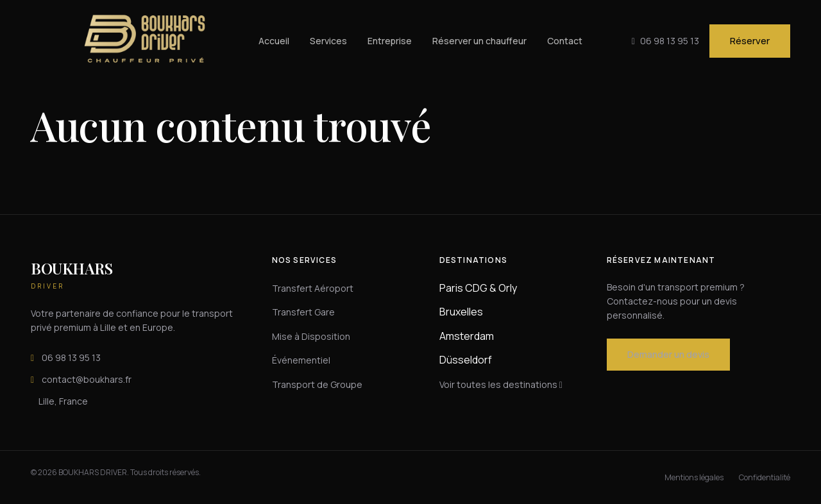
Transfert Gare (303, 312)
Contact (565, 41)
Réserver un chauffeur (479, 41)
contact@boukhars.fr (81, 380)
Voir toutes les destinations (501, 384)
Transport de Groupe (317, 384)
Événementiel (301, 360)
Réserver (750, 41)
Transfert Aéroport (313, 288)
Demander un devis (668, 354)
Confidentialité (765, 477)
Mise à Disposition (311, 336)
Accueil (274, 41)
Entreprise (390, 41)
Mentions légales (694, 477)
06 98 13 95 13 (66, 358)
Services (328, 41)
